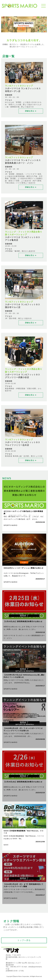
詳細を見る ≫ (31, 111)
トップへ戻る (24, 940)
